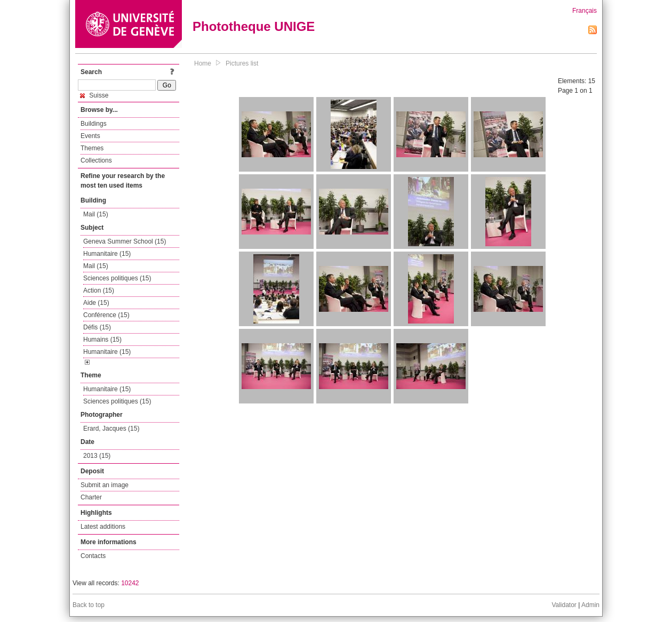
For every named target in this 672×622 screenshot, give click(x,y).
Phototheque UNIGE (254, 26)
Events (90, 136)
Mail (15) (96, 214)
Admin (590, 605)
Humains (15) (102, 340)
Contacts (93, 556)
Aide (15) (96, 303)
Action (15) (99, 290)
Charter (91, 497)
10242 (130, 583)
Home (203, 63)
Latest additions (103, 527)
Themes (92, 148)
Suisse (94, 95)
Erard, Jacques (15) (111, 429)
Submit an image (105, 485)
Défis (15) (97, 327)
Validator (564, 605)
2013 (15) (97, 456)
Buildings (94, 124)
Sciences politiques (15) (117, 278)
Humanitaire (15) (107, 254)
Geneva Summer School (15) (125, 241)
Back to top (89, 605)
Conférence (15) (106, 315)
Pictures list (242, 63)
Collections (96, 160)
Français (585, 11)
